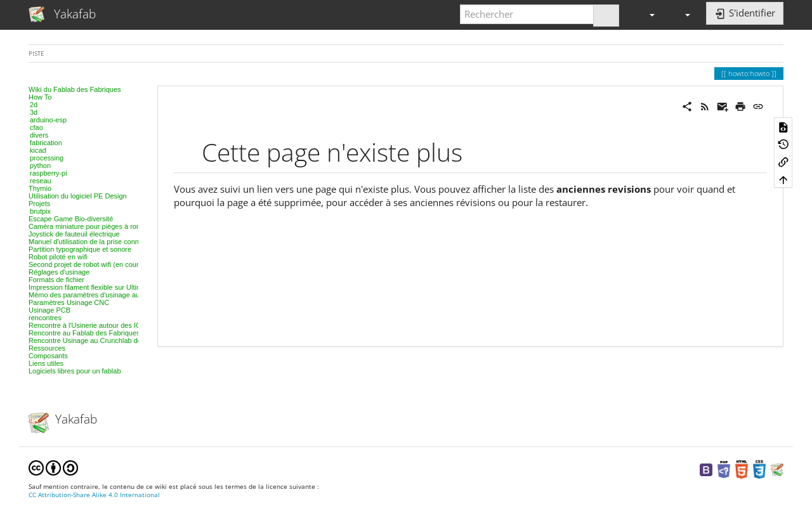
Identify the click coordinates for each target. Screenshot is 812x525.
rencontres (45, 318)
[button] (646, 14)
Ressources (47, 348)
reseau (41, 181)
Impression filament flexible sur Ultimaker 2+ (97, 287)
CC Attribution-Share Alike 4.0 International (94, 495)
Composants (48, 356)
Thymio (40, 188)
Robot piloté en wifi (58, 257)
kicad (38, 150)
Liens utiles (46, 363)
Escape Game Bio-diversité (71, 219)
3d (34, 112)
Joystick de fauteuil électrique (74, 234)
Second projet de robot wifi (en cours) (87, 264)
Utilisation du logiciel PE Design (78, 196)
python (40, 165)
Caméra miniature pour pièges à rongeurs (93, 226)
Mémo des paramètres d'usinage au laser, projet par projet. (120, 295)
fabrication (46, 143)
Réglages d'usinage (59, 272)
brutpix (40, 211)
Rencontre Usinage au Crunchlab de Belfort (96, 340)
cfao (36, 127)
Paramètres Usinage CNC (69, 302)
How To (40, 97)
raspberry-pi (49, 173)
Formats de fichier (56, 280)
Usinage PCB (49, 310)
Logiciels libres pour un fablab (75, 371)
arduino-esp (48, 120)
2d (34, 105)
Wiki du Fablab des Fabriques (75, 89)
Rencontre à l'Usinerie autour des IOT (87, 325)
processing (47, 158)
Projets (39, 204)
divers (39, 135)
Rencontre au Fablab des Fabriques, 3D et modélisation (115, 333)
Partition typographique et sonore (80, 249)
